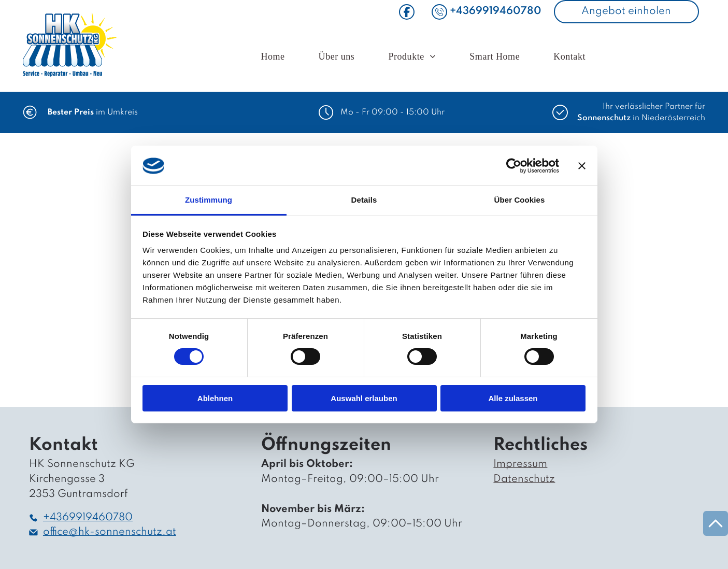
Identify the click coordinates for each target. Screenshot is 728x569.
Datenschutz (524, 479)
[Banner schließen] (582, 166)
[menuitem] (274, 58)
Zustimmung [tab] (209, 200)
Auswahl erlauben (364, 398)
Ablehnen (215, 398)
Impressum (520, 464)
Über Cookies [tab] (520, 200)
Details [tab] (364, 200)
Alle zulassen (513, 398)
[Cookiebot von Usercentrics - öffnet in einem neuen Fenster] (514, 166)
